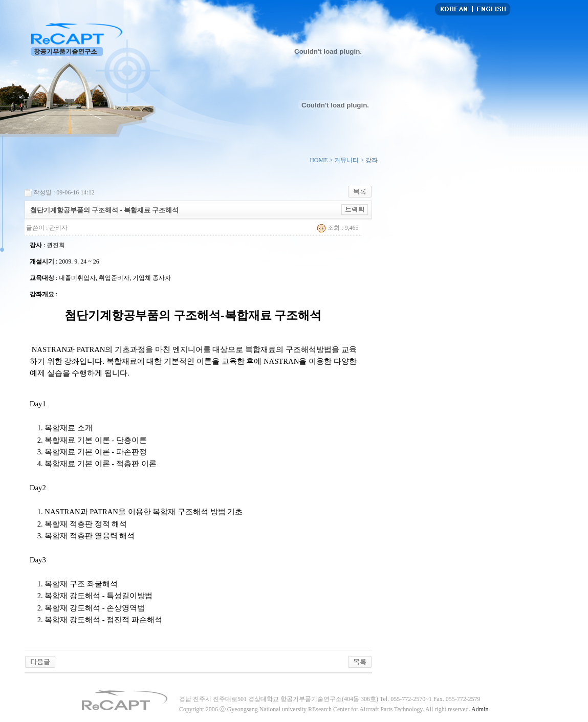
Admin (480, 709)
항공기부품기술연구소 (77, 39)
